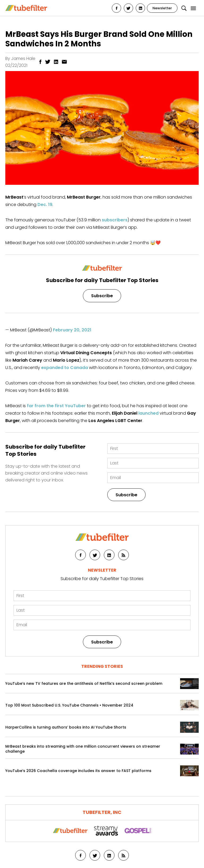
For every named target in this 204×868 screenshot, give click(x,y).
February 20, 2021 (72, 330)
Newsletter (162, 8)
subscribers (115, 220)
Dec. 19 (45, 205)
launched (148, 413)
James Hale (23, 58)
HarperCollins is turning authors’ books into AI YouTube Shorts (66, 727)
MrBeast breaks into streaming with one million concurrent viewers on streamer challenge (83, 749)
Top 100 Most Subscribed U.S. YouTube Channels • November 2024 (69, 705)
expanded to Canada (65, 368)
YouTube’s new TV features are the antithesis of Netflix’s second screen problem (84, 684)
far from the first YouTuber (56, 406)
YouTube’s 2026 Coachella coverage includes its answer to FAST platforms (78, 771)
